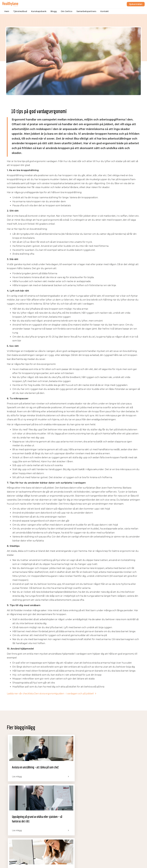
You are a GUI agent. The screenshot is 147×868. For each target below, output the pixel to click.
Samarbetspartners (87, 11)
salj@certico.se (121, 824)
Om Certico (67, 11)
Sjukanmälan (135, 4)
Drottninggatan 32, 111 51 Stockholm (87, 843)
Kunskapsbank (39, 11)
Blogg (54, 11)
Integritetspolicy (13, 863)
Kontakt (105, 11)
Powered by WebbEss (129, 863)
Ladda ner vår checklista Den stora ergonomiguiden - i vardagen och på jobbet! (50, 694)
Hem (7, 11)
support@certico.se (123, 828)
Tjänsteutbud (21, 11)
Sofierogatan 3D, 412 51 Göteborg (89, 830)
